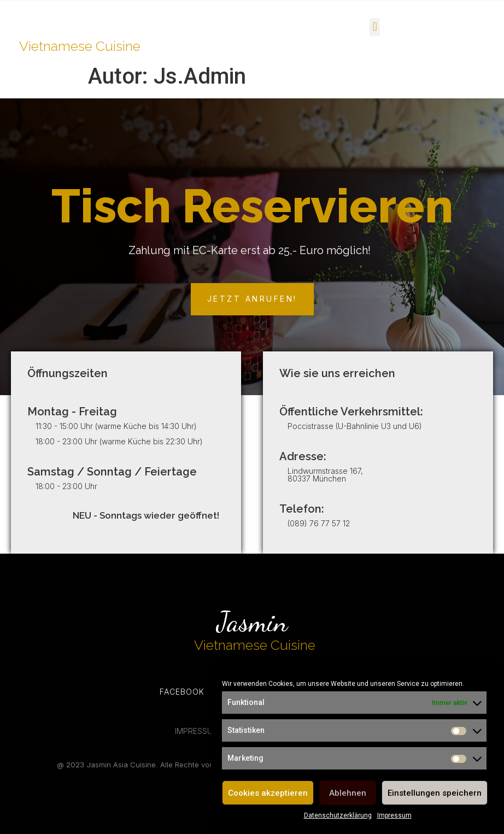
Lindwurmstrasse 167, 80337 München (325, 475)
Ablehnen (348, 793)
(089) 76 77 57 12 (319, 523)
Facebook (182, 692)
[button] (375, 27)
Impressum (394, 815)
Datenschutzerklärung (338, 815)
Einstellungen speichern (435, 793)
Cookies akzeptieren (268, 793)
